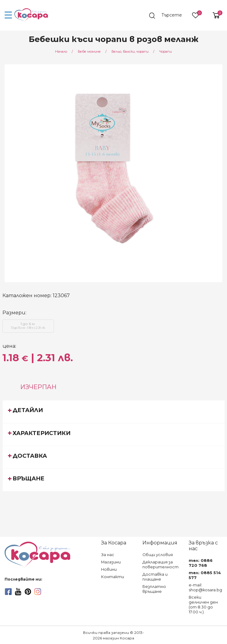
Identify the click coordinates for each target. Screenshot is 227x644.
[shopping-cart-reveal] (214, 15)
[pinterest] (28, 592)
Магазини (111, 562)
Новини (109, 569)
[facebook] (8, 592)
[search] (168, 16)
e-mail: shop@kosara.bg (205, 587)
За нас (108, 555)
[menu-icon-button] (8, 15)
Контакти (113, 577)
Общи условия (158, 555)
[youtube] (18, 592)
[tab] (114, 411)
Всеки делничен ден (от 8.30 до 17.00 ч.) (203, 605)
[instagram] (38, 592)
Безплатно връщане (154, 589)
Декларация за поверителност (161, 564)
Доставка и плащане (155, 577)
